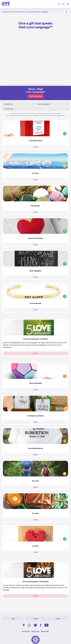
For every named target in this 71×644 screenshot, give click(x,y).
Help (13, 619)
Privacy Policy (35, 631)
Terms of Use (26, 631)
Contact (58, 619)
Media (35, 619)
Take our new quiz (36, 96)
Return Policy (45, 631)
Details (35, 147)
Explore (36, 353)
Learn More (45, 12)
